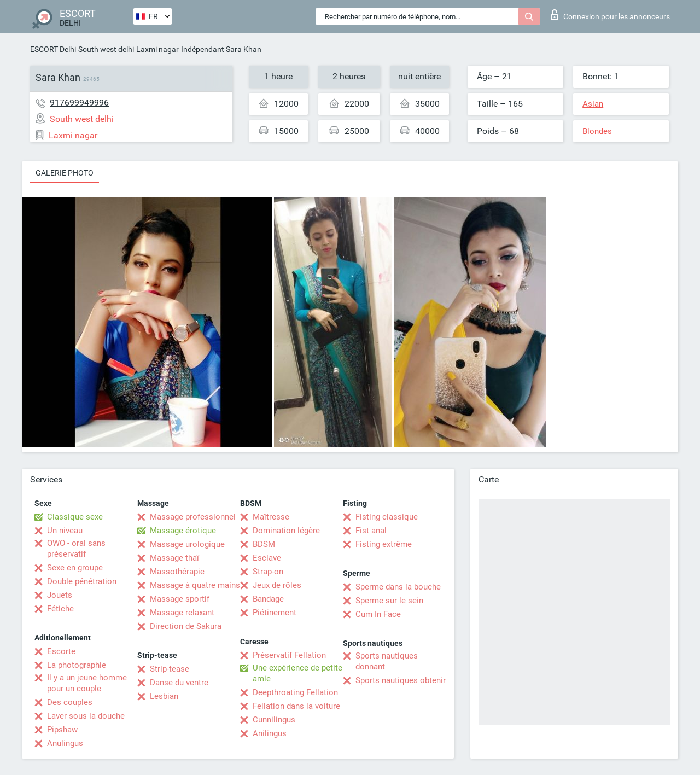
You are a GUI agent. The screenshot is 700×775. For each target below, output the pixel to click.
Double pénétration (82, 581)
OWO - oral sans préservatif (76, 549)
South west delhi (106, 49)
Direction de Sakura (186, 626)
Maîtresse (271, 517)
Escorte (61, 651)
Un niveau (65, 531)
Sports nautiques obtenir (401, 680)
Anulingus (65, 743)
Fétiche (60, 609)
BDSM (264, 544)
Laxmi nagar (157, 49)
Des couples (70, 702)
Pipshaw (62, 730)
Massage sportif (180, 599)
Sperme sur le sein (389, 601)
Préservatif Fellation (289, 655)
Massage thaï (174, 558)
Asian (593, 104)
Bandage (268, 599)
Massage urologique (187, 544)
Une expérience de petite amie (297, 673)
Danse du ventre (179, 683)
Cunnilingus (274, 720)
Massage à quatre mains (195, 585)
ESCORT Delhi (53, 49)
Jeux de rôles (277, 585)
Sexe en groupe (75, 568)
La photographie (77, 665)
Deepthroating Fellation (295, 692)
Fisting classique (387, 517)
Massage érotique (183, 531)
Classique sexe (75, 517)
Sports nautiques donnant (387, 661)
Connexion (610, 15)
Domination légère (286, 531)
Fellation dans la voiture (296, 706)
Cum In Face (378, 614)
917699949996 (79, 103)
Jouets (60, 595)
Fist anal (371, 531)
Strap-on (268, 572)
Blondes (597, 131)
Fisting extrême (384, 544)
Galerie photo (65, 173)
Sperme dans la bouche (398, 587)
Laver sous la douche (86, 716)
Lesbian (164, 696)
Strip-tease (170, 669)
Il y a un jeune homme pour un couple (87, 683)
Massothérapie (177, 572)
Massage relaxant (182, 613)
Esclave (267, 558)
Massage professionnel (193, 517)
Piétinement (275, 613)
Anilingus (270, 733)
